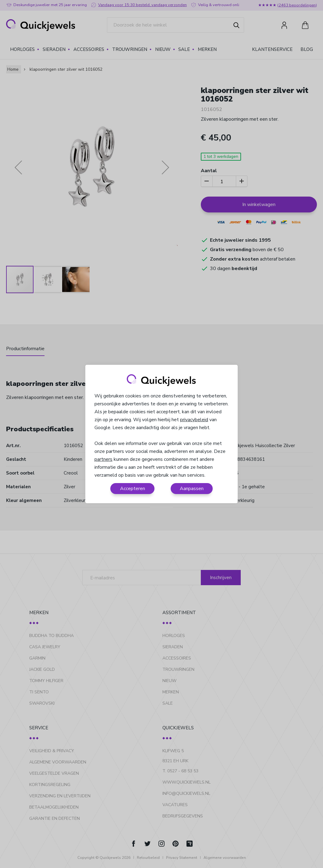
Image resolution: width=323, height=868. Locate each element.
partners (103, 459)
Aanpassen (192, 489)
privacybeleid (194, 420)
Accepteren (133, 489)
